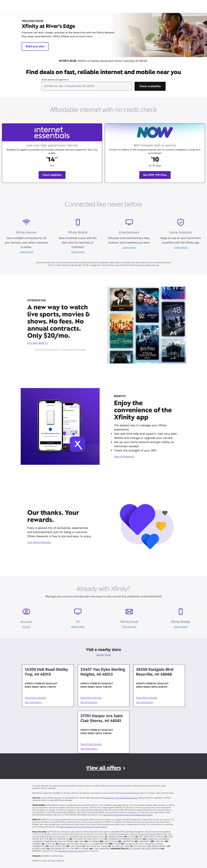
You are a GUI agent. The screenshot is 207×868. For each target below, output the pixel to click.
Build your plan (35, 46)
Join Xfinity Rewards (39, 543)
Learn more (26, 252)
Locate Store (104, 655)
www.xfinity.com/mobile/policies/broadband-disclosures (128, 815)
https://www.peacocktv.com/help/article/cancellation (83, 827)
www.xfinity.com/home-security (72, 851)
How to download (124, 457)
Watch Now (78, 627)
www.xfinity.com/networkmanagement (121, 798)
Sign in (26, 627)
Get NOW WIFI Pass (155, 175)
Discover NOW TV (38, 343)
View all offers (103, 768)
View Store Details (35, 698)
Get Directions (33, 703)
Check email (129, 627)
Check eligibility (52, 175)
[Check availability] (150, 86)
